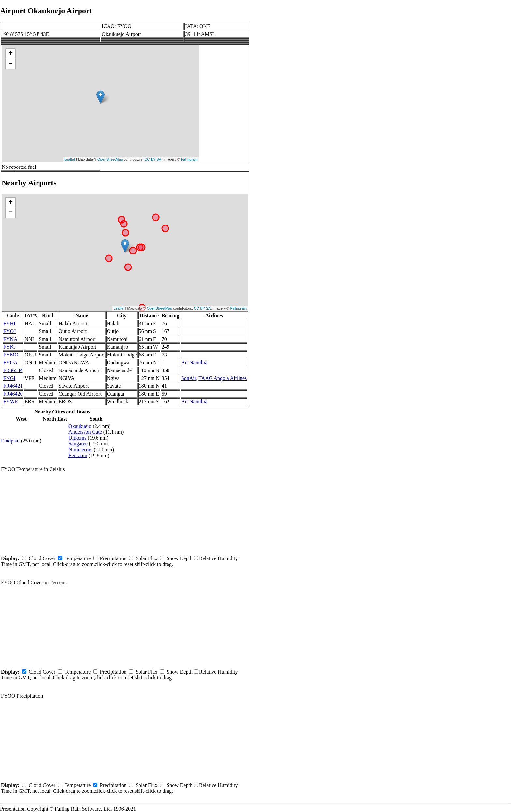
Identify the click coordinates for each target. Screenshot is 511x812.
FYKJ (9, 347)
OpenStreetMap (110, 159)
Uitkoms (77, 438)
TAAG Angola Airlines (223, 378)
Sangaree (78, 444)
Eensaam (78, 455)
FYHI (9, 323)
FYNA (10, 339)
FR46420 (13, 394)
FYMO (11, 355)
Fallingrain (189, 159)
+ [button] (11, 54)
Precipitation (113, 558)
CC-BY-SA (153, 159)
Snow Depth (180, 558)
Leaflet (70, 159)
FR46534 (13, 370)
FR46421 (13, 386)
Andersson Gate (85, 432)
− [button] (11, 64)
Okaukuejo (80, 426)
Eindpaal (10, 441)
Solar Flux (146, 558)
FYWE (11, 402)
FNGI (9, 378)
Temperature (78, 558)
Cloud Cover (42, 558)
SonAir (189, 378)
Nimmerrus (80, 449)
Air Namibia (194, 362)
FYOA (10, 362)
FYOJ (9, 331)
